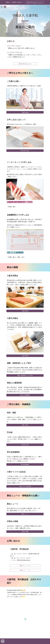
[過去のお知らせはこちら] (25, 64)
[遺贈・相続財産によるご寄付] (25, 375)
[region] (25, 2)
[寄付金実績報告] (25, 464)
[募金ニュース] (25, 514)
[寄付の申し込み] (25, 151)
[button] (2, 7)
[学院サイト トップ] (25, 570)
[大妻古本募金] (25, 356)
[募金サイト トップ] (25, 566)
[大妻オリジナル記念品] (25, 486)
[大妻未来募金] (25, 311)
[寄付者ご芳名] (25, 445)
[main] (25, 16)
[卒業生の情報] (25, 532)
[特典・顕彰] (25, 425)
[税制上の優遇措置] (25, 395)
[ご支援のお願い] (25, 112)
